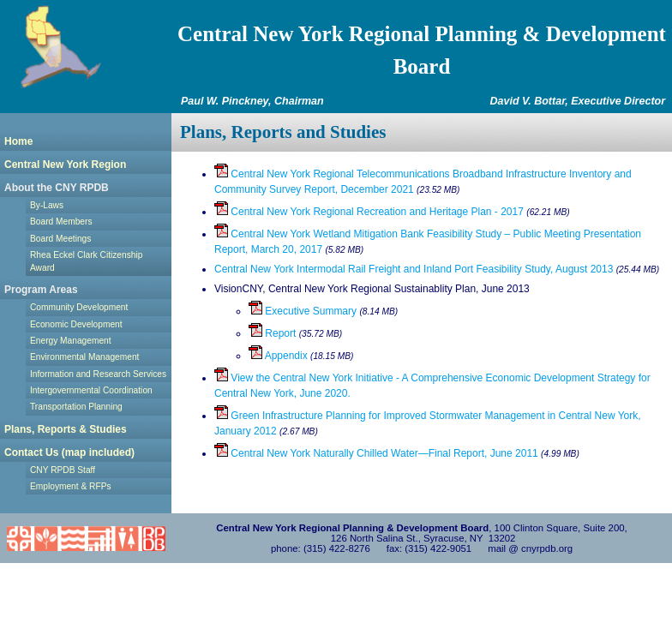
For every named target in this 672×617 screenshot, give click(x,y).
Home (18, 141)
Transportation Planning (76, 407)
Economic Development (76, 324)
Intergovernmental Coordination (91, 390)
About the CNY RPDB (57, 188)
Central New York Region (65, 165)
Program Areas (41, 290)
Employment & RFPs (71, 486)
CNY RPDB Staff (63, 470)
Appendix (278, 356)
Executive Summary (303, 311)
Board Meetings (60, 239)
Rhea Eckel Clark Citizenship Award (86, 261)
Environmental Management (84, 357)
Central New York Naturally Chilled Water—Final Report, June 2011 (376, 453)
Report (272, 333)
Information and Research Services (98, 374)
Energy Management (71, 341)
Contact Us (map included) (69, 452)
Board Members (61, 222)
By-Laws (47, 205)
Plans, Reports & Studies (66, 429)
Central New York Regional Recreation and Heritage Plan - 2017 (369, 212)
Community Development (79, 307)
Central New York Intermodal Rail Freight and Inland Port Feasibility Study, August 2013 (414, 269)
